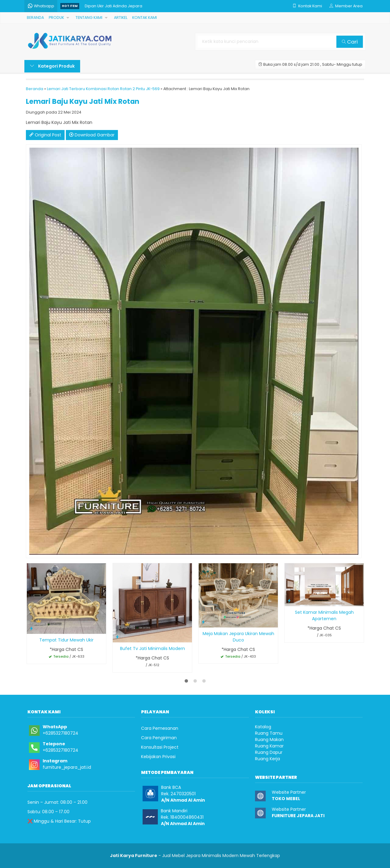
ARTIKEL (121, 18)
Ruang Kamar (269, 746)
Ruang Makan (269, 740)
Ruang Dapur (269, 752)
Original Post (45, 135)
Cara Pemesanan (160, 728)
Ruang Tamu (269, 733)
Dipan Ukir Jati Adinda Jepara (113, 6)
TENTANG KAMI (89, 18)
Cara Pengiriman (159, 738)
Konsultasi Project (160, 747)
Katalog (263, 727)
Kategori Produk (52, 66)
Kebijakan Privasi (158, 757)
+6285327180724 (60, 733)
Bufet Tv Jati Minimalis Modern (152, 648)
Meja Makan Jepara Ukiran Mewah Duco (238, 637)
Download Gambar (92, 135)
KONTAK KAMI (145, 18)
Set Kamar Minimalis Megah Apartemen (324, 615)
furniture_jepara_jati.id (67, 767)
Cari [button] (350, 42)
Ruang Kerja (268, 759)
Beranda (35, 89)
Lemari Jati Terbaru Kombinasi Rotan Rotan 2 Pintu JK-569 (103, 89)
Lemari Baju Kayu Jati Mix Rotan (83, 101)
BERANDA (35, 18)
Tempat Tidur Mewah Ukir (66, 640)
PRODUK (56, 18)
